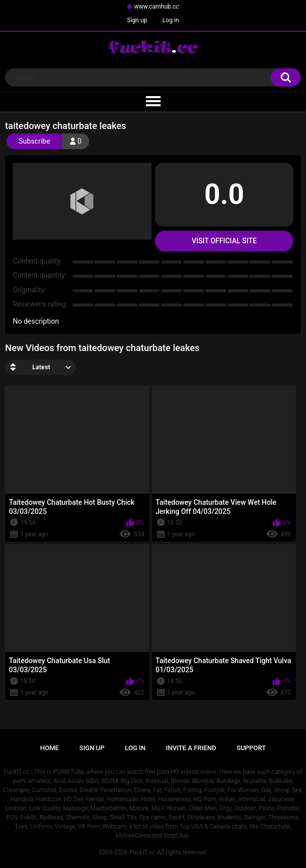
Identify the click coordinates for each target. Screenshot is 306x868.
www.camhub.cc (157, 7)
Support (251, 748)
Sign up (137, 20)
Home (49, 748)
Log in (171, 20)
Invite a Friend (191, 748)
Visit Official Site (224, 241)
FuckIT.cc (142, 852)
